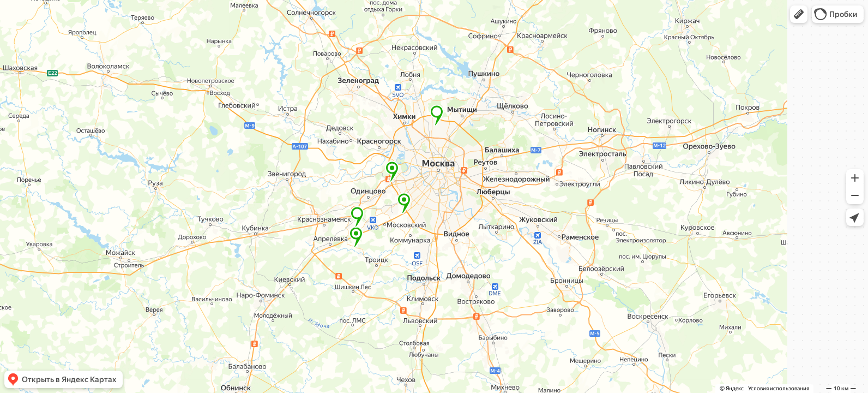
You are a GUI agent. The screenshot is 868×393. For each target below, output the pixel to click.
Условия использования (779, 388)
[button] (799, 14)
